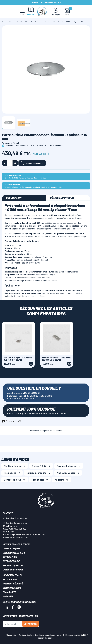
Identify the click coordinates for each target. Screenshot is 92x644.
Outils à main (10, 557)
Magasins (59, 480)
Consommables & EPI (14, 553)
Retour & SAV (39, 466)
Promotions (10, 473)
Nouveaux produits (37, 473)
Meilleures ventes (66, 473)
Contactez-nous (13, 480)
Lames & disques (11, 548)
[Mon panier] (67, 12)
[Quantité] (10, 163)
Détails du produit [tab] (62, 198)
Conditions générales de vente (48, 635)
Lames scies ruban (13, 570)
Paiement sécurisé (67, 466)
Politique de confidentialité (75, 635)
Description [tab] (14, 198)
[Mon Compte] (56, 11)
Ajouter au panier (32, 163)
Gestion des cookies (46, 638)
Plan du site (38, 480)
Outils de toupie (11, 561)
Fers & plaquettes (13, 565)
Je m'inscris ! (30, 624)
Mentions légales (13, 466)
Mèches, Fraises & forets (16, 544)
